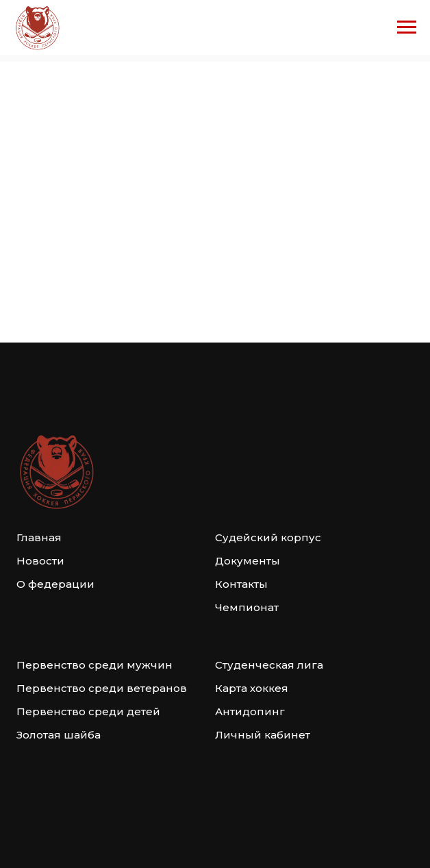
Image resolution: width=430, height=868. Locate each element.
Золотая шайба (59, 735)
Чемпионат (247, 607)
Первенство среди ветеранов (102, 688)
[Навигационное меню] (407, 27)
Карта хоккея (252, 688)
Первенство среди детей (88, 711)
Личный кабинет (263, 735)
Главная (39, 537)
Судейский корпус (268, 537)
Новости (40, 561)
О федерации (55, 584)
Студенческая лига (269, 665)
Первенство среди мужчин (94, 665)
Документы (248, 561)
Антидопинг (250, 711)
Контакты (241, 584)
